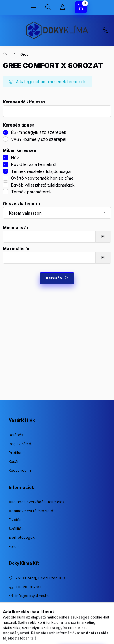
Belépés (16, 435)
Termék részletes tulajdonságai (41, 171)
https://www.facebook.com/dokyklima (22, 610)
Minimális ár (16, 228)
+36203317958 (106, 30)
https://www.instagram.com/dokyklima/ (10, 610)
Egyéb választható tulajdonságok (43, 185)
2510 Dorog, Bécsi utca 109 (40, 578)
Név (15, 158)
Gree (25, 54)
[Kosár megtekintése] (81, 7)
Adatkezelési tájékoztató (31, 511)
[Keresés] (48, 7)
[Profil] (63, 7)
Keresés (54, 278)
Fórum (14, 546)
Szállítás (16, 529)
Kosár (14, 461)
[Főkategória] (5, 55)
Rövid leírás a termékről (34, 164)
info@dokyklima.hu (33, 596)
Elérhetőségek (22, 537)
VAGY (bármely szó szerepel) (40, 139)
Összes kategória (21, 204)
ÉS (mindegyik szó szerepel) (39, 132)
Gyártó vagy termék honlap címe (42, 178)
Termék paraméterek (31, 192)
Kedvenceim (20, 470)
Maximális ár (16, 249)
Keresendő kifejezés (24, 102)
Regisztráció (20, 444)
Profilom (16, 452)
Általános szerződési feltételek (37, 502)
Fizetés (15, 520)
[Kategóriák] (33, 7)
